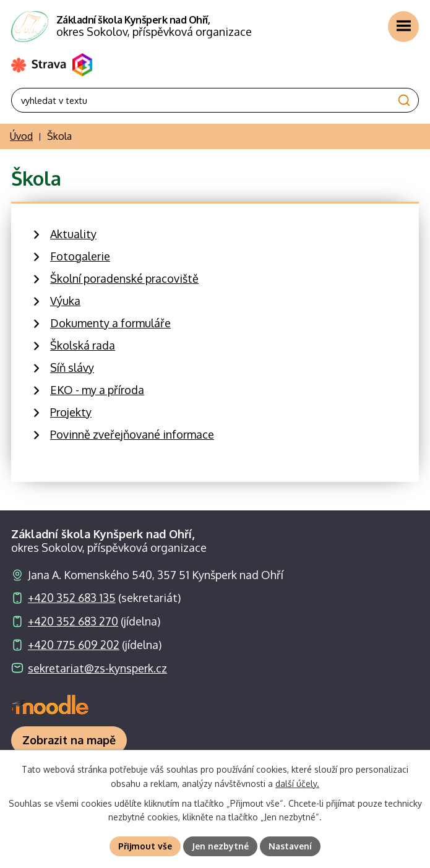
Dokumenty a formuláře (110, 323)
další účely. (297, 784)
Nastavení (290, 846)
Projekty (71, 412)
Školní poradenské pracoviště (124, 278)
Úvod (21, 136)
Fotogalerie (80, 256)
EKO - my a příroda (97, 390)
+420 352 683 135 (72, 598)
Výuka (65, 301)
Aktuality (73, 234)
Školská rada (83, 345)
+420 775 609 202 (74, 645)
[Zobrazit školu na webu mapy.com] (69, 740)
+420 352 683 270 (73, 621)
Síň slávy (72, 367)
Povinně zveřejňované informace (132, 434)
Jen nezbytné (220, 846)
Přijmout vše (145, 846)
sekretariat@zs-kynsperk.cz (97, 668)
